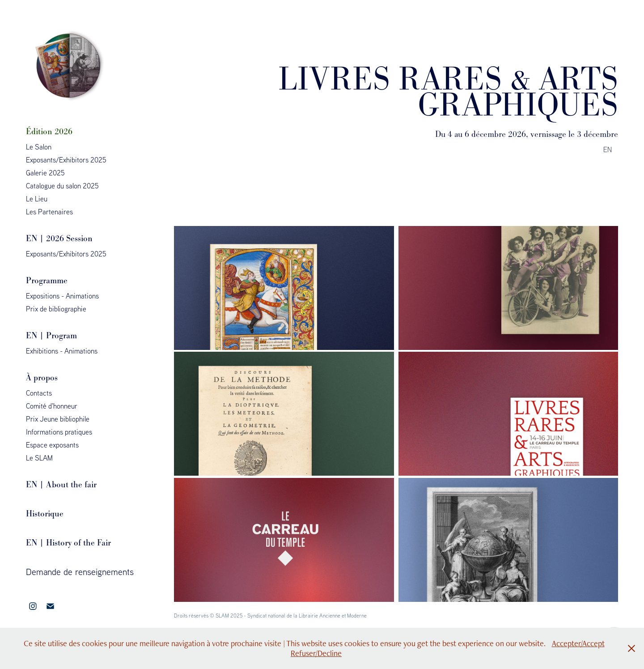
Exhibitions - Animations (62, 351)
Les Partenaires (49, 212)
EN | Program (51, 335)
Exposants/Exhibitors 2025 (66, 160)
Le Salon (39, 147)
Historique (45, 513)
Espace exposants (52, 445)
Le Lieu (37, 199)
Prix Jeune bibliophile (58, 419)
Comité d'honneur (52, 406)
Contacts (39, 393)
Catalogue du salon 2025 (62, 186)
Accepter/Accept (578, 643)
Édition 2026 (49, 131)
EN (608, 149)
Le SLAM (39, 458)
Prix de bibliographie (56, 309)
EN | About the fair (61, 484)
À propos (42, 377)
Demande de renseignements (80, 572)
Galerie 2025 (45, 173)
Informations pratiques (59, 432)
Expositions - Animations (62, 296)
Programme (47, 280)
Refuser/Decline (316, 653)
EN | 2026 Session (59, 238)
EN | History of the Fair (68, 543)
